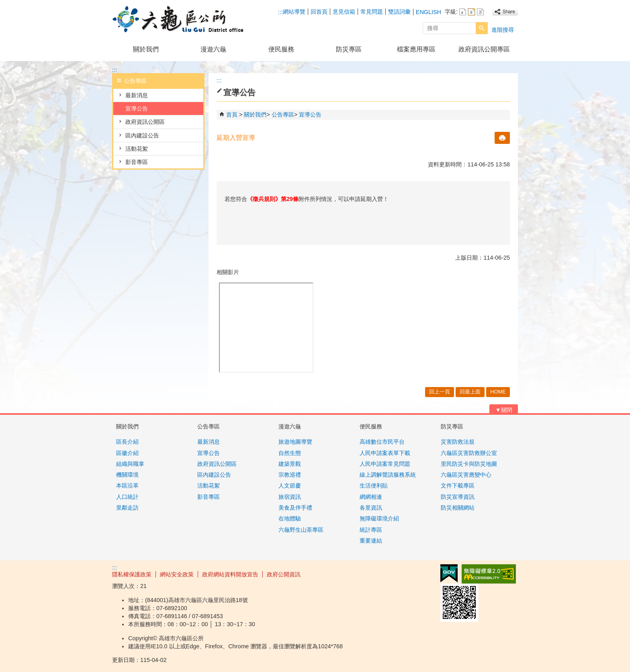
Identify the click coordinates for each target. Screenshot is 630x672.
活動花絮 (137, 149)
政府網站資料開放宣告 (230, 574)
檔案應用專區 (416, 49)
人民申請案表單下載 (385, 453)
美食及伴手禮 (295, 508)
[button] (482, 28)
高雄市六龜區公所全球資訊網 (180, 19)
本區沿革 (127, 486)
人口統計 (127, 497)
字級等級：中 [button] (471, 12)
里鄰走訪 (127, 508)
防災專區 (349, 49)
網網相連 (371, 497)
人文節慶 (290, 486)
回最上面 (470, 392)
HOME (498, 392)
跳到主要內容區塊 (4, 4)
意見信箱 (344, 12)
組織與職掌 (130, 464)
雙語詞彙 (399, 12)
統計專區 (371, 530)
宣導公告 (137, 109)
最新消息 (137, 95)
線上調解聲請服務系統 (388, 475)
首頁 (232, 115)
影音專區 (137, 162)
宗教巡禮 (290, 475)
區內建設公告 (142, 135)
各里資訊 (371, 508)
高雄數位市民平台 (382, 442)
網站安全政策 (177, 574)
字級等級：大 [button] (480, 12)
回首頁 (319, 12)
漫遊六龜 (213, 49)
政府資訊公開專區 (484, 49)
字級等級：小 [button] (463, 12)
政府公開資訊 (284, 574)
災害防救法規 (458, 442)
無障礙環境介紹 (379, 518)
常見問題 (372, 12)
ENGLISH (429, 12)
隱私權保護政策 (132, 574)
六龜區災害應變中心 (466, 475)
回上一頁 (440, 392)
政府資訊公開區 (145, 122)
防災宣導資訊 (458, 497)
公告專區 (283, 115)
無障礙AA (489, 574)
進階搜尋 (503, 30)
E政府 (449, 573)
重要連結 (371, 541)
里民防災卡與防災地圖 (469, 464)
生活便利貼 (374, 486)
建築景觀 (290, 464)
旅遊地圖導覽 (295, 442)
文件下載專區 (458, 486)
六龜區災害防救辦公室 (469, 453)
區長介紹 (127, 442)
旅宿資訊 (290, 497)
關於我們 (146, 49)
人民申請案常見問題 (385, 464)
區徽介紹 (127, 453)
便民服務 (281, 49)
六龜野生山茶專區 (301, 530)
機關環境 (127, 475)
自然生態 (290, 453)
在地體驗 (290, 518)
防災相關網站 (458, 508)
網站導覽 (294, 12)
